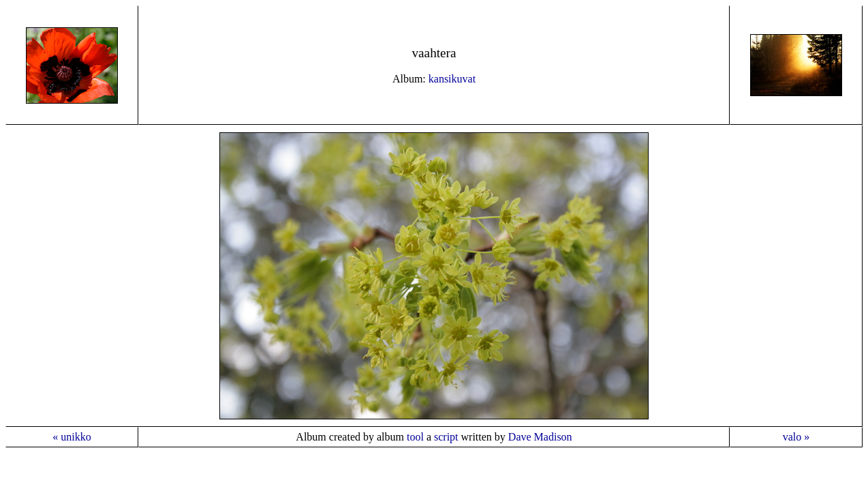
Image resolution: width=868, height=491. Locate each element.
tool (415, 437)
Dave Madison (540, 437)
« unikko (72, 437)
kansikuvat (452, 79)
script (446, 437)
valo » (796, 437)
